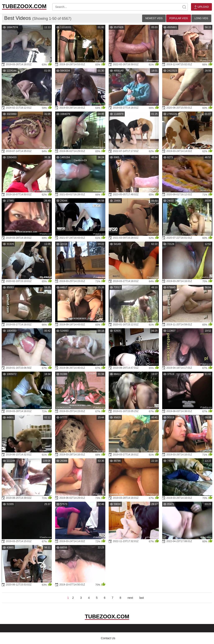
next (130, 598)
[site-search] (184, 7)
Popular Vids (179, 18)
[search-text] (120, 7)
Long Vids (201, 18)
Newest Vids (154, 18)
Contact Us (108, 638)
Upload (201, 7)
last (142, 598)
